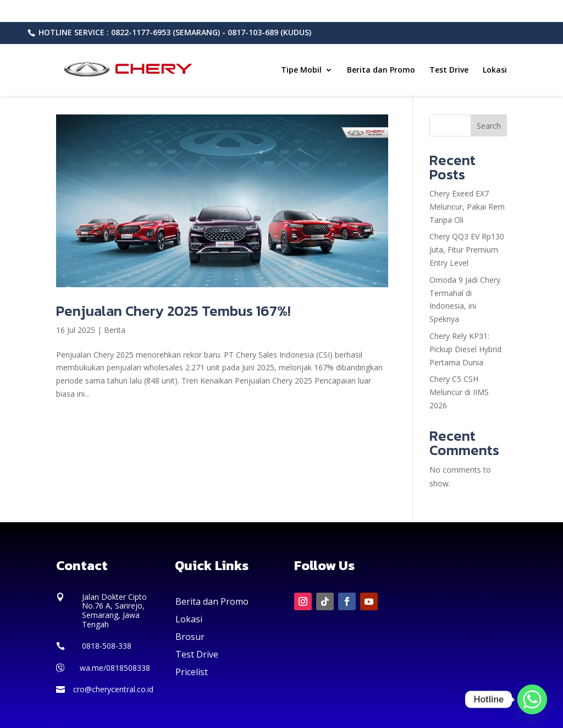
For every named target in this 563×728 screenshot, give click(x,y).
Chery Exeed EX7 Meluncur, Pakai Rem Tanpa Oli (467, 207)
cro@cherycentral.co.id (113, 689)
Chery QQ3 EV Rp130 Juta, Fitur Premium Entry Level (467, 250)
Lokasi (495, 70)
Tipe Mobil (301, 70)
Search (489, 126)
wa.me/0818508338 (115, 668)
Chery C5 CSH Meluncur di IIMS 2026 (459, 392)
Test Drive (449, 70)
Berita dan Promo (381, 70)
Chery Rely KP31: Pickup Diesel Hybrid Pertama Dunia (465, 349)
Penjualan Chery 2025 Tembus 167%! (173, 311)
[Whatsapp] (532, 699)
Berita (115, 330)
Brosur (190, 637)
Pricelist (192, 672)
